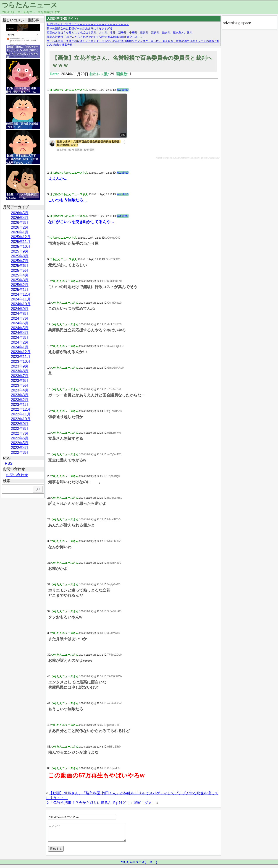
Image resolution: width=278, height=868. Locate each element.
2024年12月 (21, 294)
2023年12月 (21, 352)
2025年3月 (20, 280)
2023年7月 (20, 376)
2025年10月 (21, 246)
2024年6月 (20, 323)
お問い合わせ (17, 475)
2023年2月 (20, 400)
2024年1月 (20, 347)
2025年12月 (21, 237)
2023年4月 (20, 390)
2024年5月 (20, 328)
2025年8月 (20, 256)
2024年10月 (21, 304)
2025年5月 (20, 270)
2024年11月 (21, 299)
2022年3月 (20, 452)
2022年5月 (20, 443)
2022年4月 (20, 448)
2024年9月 (20, 309)
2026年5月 (20, 213)
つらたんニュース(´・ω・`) (139, 865)
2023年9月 (20, 366)
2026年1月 (20, 232)
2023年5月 (20, 385)
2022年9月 (20, 424)
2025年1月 (20, 290)
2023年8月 (20, 371)
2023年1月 (20, 405)
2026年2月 (20, 227)
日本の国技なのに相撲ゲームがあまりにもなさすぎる (80, 29)
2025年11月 (21, 242)
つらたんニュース (29, 5)
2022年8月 (20, 429)
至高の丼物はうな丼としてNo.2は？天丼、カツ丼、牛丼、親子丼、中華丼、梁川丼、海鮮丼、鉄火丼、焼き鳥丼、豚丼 (119, 33)
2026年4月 (20, 218)
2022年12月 (21, 409)
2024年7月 (20, 318)
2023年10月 (21, 361)
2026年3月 (20, 223)
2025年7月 (20, 261)
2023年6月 (20, 381)
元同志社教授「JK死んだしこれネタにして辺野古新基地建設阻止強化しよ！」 (95, 37)
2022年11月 (21, 414)
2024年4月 (20, 333)
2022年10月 (21, 419)
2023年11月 (21, 357)
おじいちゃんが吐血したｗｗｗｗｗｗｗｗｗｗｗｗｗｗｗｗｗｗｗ (88, 24)
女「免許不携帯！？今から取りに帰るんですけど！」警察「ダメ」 (101, 803)
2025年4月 (20, 275)
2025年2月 (20, 285)
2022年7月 (20, 433)
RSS (9, 463)
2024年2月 (20, 342)
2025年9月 (20, 251)
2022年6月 (20, 438)
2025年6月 (20, 266)
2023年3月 (20, 395)
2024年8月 (20, 314)
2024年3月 (20, 338)
